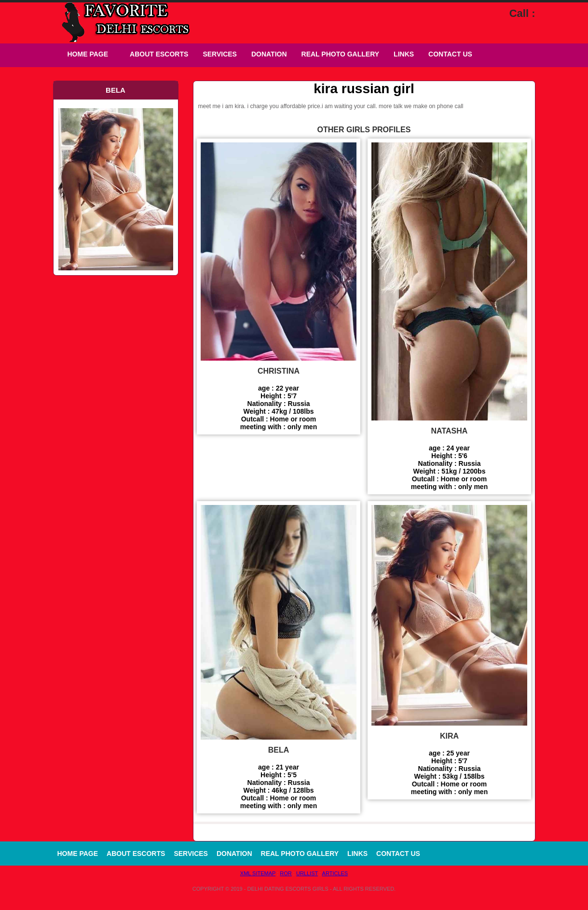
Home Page (88, 54)
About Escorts (159, 54)
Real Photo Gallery (341, 54)
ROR (286, 873)
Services (220, 54)
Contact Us (450, 54)
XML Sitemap (258, 873)
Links (404, 54)
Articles (335, 873)
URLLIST (307, 873)
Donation (269, 54)
